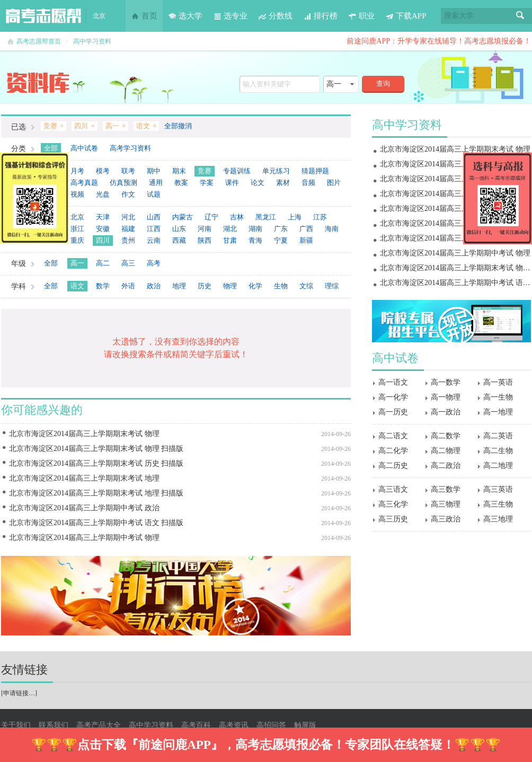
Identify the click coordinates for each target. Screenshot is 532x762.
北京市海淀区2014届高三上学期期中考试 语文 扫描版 (96, 523)
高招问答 (271, 725)
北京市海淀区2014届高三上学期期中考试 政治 (84, 508)
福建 (128, 229)
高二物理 (446, 451)
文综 (306, 286)
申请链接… (19, 693)
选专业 (230, 16)
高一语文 (393, 382)
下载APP (406, 16)
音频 (308, 183)
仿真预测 (123, 183)
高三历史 (393, 519)
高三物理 (446, 504)
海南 (332, 229)
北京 (77, 217)
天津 (103, 217)
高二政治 (446, 466)
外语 (128, 286)
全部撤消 (178, 126)
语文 (77, 286)
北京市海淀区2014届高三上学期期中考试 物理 (84, 538)
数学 (103, 286)
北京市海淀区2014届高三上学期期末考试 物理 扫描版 (96, 449)
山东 (179, 229)
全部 (51, 148)
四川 (103, 240)
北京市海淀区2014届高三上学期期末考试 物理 (84, 434)
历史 (205, 286)
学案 (207, 183)
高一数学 (446, 382)
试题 (154, 194)
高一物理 (446, 397)
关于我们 (16, 725)
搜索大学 (459, 16)
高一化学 (393, 397)
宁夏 (281, 240)
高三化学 (393, 504)
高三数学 (446, 489)
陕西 (205, 240)
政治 (154, 286)
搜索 (520, 16)
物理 (230, 286)
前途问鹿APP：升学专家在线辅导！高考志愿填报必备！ (439, 41)
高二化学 (393, 451)
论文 (258, 183)
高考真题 (84, 183)
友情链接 (24, 670)
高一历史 (393, 412)
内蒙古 (183, 217)
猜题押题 (315, 171)
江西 (154, 229)
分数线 (275, 16)
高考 (154, 263)
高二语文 (393, 436)
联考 (128, 171)
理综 (332, 286)
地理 (179, 286)
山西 (154, 217)
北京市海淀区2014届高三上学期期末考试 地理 (84, 478)
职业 (361, 16)
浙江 (77, 229)
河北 (128, 217)
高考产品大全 (99, 725)
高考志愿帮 (43, 16)
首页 (144, 16)
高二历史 (393, 466)
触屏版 (305, 725)
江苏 (320, 217)
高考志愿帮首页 (39, 41)
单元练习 (276, 171)
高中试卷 (84, 148)
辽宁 (211, 217)
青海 (255, 240)
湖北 (230, 229)
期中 (154, 171)
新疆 (306, 240)
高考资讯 (234, 725)
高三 (128, 263)
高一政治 (446, 412)
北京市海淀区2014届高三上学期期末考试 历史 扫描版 (96, 463)
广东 (281, 229)
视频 (77, 194)
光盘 (103, 194)
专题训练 (237, 171)
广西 (306, 229)
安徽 (103, 229)
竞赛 (205, 171)
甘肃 (230, 240)
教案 (181, 183)
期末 (179, 171)
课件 (232, 183)
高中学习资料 (92, 41)
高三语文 (393, 489)
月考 (77, 171)
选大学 (185, 16)
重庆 (77, 240)
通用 (156, 183)
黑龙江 (266, 217)
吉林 (237, 217)
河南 (205, 229)
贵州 (128, 240)
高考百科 (196, 725)
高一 (77, 263)
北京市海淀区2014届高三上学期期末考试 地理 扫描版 (96, 493)
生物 (281, 286)
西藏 (179, 240)
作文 (128, 194)
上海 (295, 217)
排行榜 (320, 16)
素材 (283, 183)
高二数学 (446, 436)
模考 (103, 171)
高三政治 (446, 519)
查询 (383, 83)
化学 (255, 286)
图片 (334, 183)
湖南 (255, 229)
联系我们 (54, 725)
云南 (154, 240)
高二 (103, 263)
